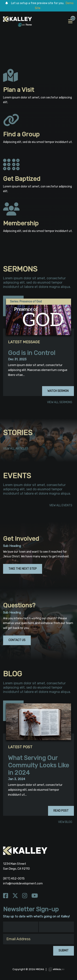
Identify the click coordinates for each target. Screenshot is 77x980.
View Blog (65, 822)
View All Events (61, 506)
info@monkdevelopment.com (23, 884)
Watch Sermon (58, 391)
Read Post (61, 811)
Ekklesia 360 (56, 969)
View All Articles (16, 449)
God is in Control (32, 353)
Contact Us (17, 640)
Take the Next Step (23, 569)
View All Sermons (60, 402)
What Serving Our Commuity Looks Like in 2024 (38, 765)
